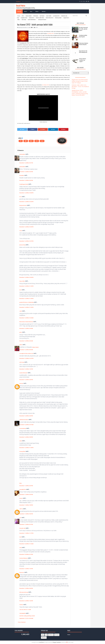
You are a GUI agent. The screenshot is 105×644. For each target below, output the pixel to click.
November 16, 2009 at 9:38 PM (26, 437)
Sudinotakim (22, 154)
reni (20, 518)
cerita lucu (51, 635)
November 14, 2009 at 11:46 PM (26, 299)
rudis (21, 311)
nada (21, 441)
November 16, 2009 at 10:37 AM (26, 425)
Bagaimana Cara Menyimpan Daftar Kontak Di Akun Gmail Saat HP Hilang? (80, 81)
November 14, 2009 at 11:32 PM (26, 286)
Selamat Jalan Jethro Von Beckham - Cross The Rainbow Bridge (80, 87)
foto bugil (57, 635)
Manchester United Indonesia (26, 322)
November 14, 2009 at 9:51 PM (26, 163)
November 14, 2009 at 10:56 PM (26, 277)
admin (20, 138)
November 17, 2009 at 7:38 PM (26, 505)
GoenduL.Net (22, 528)
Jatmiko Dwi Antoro (24, 420)
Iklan (21, 483)
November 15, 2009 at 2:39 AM (26, 328)
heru (20, 197)
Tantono (21, 605)
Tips (31, 11)
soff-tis (21, 509)
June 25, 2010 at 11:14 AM (25, 610)
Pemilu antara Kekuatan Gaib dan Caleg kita (84, 44)
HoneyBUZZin (23, 489)
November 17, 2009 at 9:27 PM (26, 524)
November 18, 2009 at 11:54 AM (26, 544)
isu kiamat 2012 (50, 33)
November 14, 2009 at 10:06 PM (26, 193)
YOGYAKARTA (22, 613)
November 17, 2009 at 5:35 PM (26, 495)
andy (21, 548)
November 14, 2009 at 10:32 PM (26, 202)
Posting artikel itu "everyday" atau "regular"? (82, 60)
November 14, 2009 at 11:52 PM (26, 307)
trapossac (22, 572)
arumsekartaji (23, 428)
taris (20, 290)
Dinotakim (22, 175)
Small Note (21, 6)
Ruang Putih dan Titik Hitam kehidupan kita (83, 52)
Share (33, 129)
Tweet (22, 129)
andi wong (22, 362)
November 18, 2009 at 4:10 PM (26, 554)
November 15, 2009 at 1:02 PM (26, 369)
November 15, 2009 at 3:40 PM (26, 416)
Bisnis (37, 11)
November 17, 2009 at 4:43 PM (26, 486)
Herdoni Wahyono (24, 558)
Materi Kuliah (35, 347)
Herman (21, 383)
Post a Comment (22, 622)
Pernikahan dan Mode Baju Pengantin (83, 36)
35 (33, 27)
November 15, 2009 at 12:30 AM (26, 318)
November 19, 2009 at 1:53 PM (26, 569)
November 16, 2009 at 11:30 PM (26, 448)
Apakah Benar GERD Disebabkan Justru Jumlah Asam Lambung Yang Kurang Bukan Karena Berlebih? (80, 93)
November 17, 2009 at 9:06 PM (26, 514)
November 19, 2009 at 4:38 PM (26, 588)
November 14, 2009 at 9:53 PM (26, 180)
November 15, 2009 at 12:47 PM (26, 358)
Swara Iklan (22, 281)
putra (21, 332)
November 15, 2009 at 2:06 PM (26, 380)
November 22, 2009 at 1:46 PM (26, 601)
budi (20, 537)
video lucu (44, 638)
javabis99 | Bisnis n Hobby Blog (27, 302)
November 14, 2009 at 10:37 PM (26, 241)
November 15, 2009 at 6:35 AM (26, 341)
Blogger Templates (57, 642)
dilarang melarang (24, 592)
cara (46, 635)
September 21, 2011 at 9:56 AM (26, 618)
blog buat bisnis (23, 205)
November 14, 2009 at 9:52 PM (26, 172)
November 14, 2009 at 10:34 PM (26, 227)
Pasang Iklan (22, 451)
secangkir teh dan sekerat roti (26, 353)
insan (21, 231)
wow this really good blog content (27, 616)
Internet (44, 11)
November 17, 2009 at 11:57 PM (26, 533)
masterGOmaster (23, 373)
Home (19, 11)
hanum (21, 498)
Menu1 (26, 11)
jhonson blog (22, 245)
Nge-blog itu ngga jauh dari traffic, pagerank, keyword (83, 29)
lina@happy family (24, 184)
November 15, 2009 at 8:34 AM (26, 350)
